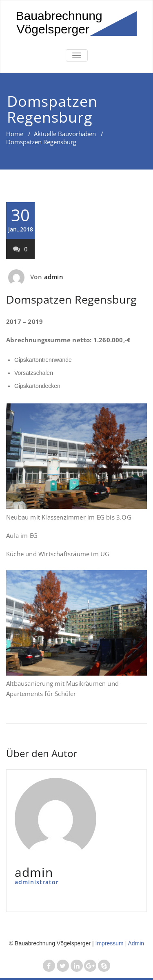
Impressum (110, 943)
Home (15, 134)
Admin (136, 943)
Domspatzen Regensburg (71, 299)
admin (54, 277)
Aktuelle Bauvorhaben (65, 134)
